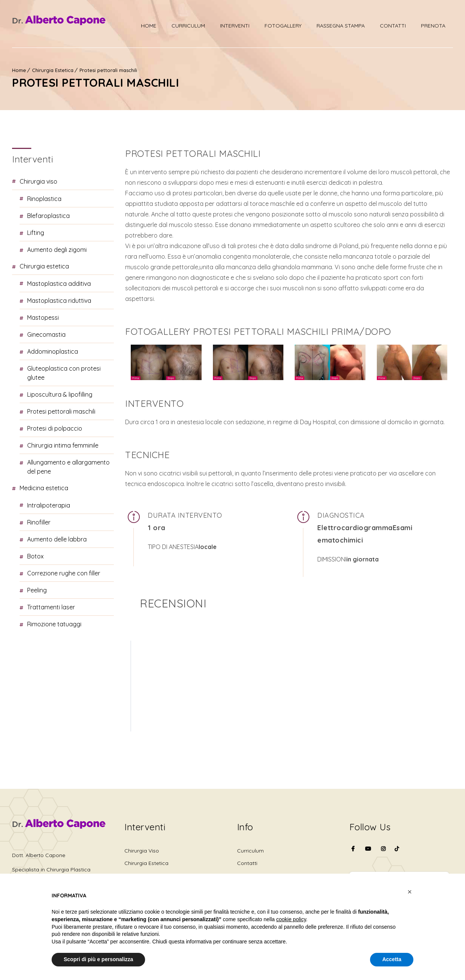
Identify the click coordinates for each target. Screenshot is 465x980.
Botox (35, 556)
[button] (410, 892)
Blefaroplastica (48, 216)
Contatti (393, 26)
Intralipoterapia (49, 505)
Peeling (37, 590)
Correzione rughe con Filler (64, 573)
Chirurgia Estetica (53, 70)
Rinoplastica (44, 199)
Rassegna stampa (341, 26)
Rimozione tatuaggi (54, 624)
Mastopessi (43, 317)
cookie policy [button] (291, 919)
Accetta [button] (392, 959)
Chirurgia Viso (38, 181)
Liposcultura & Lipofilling (60, 394)
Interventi (235, 26)
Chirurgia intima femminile (63, 445)
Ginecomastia (46, 334)
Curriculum (188, 26)
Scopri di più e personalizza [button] (98, 959)
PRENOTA (433, 26)
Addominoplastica (53, 351)
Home (149, 26)
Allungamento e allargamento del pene (68, 467)
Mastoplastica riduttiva (59, 301)
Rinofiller (39, 522)
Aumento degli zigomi (57, 250)
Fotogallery (283, 26)
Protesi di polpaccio (55, 428)
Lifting (36, 233)
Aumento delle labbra (57, 539)
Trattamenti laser (51, 607)
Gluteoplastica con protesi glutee (64, 373)
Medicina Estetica (44, 488)
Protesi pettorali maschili (108, 70)
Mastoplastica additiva (59, 284)
